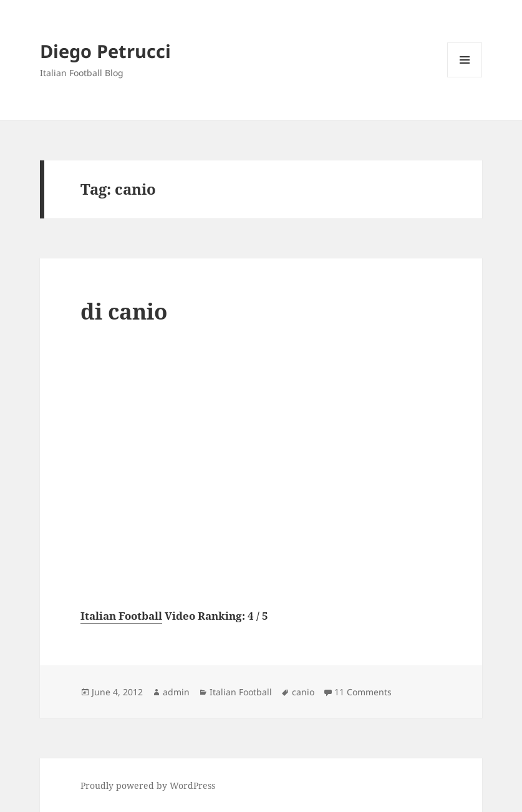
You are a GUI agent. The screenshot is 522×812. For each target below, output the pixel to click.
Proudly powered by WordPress (148, 785)
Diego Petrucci (105, 51)
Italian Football (121, 616)
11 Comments (363, 692)
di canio (124, 311)
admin (176, 692)
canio (303, 692)
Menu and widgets (465, 77)
